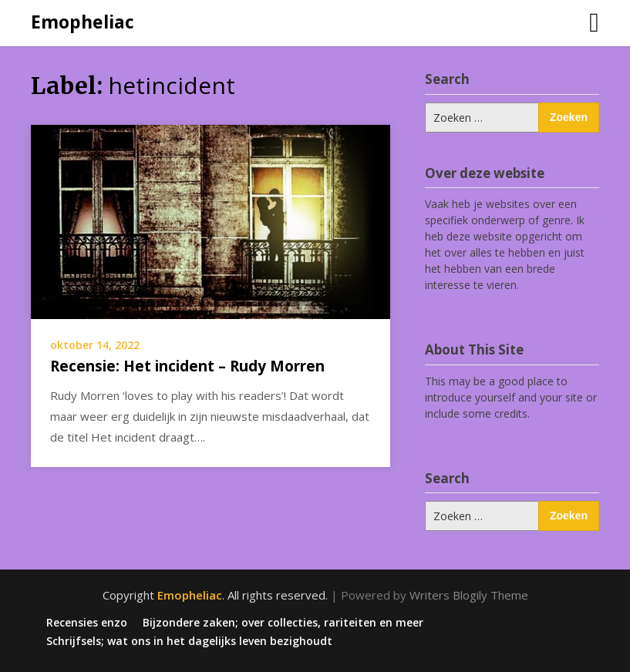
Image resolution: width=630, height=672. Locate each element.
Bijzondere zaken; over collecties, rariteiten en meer (283, 623)
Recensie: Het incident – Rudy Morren (187, 366)
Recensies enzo (87, 623)
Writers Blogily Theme (469, 595)
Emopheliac (83, 22)
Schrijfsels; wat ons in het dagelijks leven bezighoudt (189, 641)
